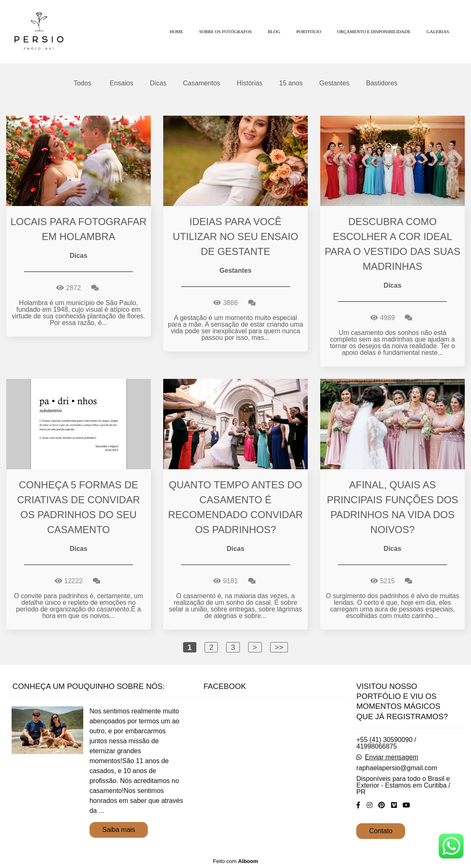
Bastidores (382, 83)
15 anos (291, 83)
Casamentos (202, 83)
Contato (381, 831)
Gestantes (335, 83)
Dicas (158, 83)
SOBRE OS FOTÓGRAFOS (226, 32)
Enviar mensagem (392, 757)
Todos (83, 83)
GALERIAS (438, 32)
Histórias (250, 83)
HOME (176, 32)
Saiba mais (119, 830)
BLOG (274, 32)
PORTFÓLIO (309, 32)
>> (279, 647)
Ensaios (122, 83)
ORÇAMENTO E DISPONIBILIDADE (374, 32)
